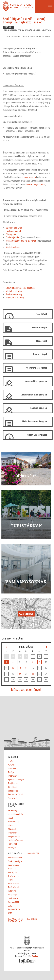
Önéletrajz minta (13, 237)
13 (20, 668)
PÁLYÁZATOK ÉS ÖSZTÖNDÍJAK (16, 920)
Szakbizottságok (15, 861)
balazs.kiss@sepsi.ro (36, 185)
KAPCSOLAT (33, 919)
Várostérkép (26, 614)
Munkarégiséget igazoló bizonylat (21, 241)
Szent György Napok (37, 435)
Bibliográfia (11, 234)
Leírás (11, 761)
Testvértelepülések (16, 794)
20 (20, 674)
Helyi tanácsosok (15, 858)
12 (13, 668)
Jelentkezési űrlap (14, 228)
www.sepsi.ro (30, 177)
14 (26, 668)
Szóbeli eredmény (14, 294)
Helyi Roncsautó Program (35, 421)
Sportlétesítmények (16, 780)
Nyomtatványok (40, 328)
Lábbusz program (39, 408)
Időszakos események (26, 690)
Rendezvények (40, 354)
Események (13, 798)
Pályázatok (13, 844)
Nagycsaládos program (36, 381)
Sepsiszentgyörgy (21, 5)
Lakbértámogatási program (34, 395)
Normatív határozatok (37, 368)
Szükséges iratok (14, 231)
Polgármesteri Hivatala (22, 7)
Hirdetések (42, 341)
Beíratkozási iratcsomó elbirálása (21, 288)
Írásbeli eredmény (14, 291)
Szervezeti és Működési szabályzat (14, 869)
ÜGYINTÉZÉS (33, 854)
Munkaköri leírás (13, 247)
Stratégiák (12, 848)
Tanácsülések (14, 884)
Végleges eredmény (15, 298)
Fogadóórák (41, 314)
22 (33, 674)
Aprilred (35, 956)
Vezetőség (12, 810)
